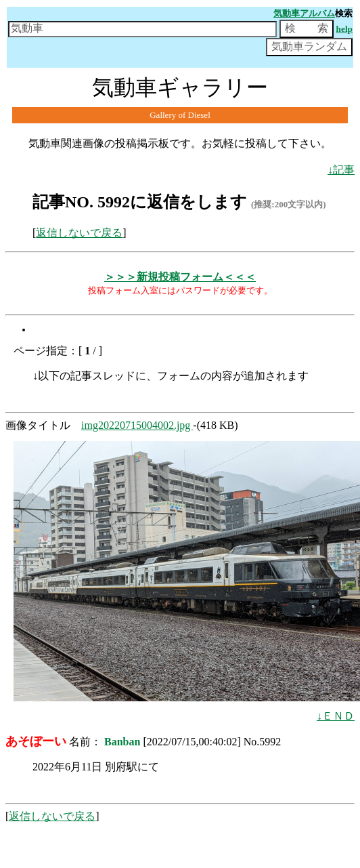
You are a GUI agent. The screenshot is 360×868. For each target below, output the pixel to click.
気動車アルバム (304, 13)
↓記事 (341, 170)
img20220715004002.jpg (137, 425)
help (344, 29)
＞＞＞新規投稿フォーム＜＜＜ (180, 277)
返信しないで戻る (79, 233)
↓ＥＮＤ (336, 716)
